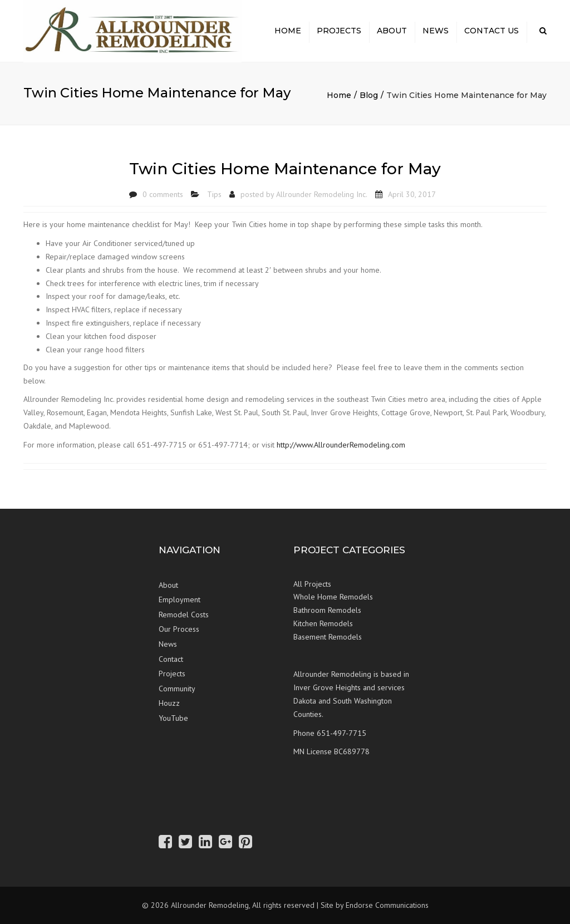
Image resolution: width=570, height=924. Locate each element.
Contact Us (492, 31)
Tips (214, 194)
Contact (171, 659)
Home (288, 31)
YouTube (173, 718)
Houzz (169, 703)
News (436, 31)
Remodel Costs (184, 615)
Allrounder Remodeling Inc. (322, 194)
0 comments (163, 194)
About (392, 31)
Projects (339, 31)
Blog (369, 95)
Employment (180, 599)
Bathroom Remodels (327, 610)
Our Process (179, 629)
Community (177, 689)
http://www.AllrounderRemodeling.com (341, 445)
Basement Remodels (328, 637)
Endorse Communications (387, 905)
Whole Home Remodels (333, 597)
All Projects (312, 584)
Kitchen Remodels (323, 623)
